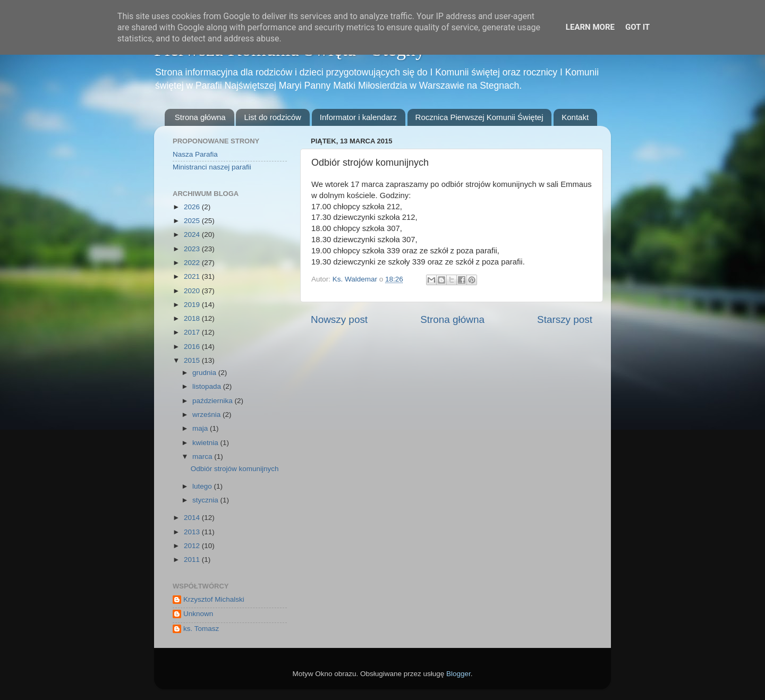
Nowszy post (339, 319)
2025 (193, 221)
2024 (193, 234)
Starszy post (565, 319)
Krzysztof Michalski (214, 599)
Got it (637, 27)
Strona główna (200, 117)
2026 (193, 207)
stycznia (206, 500)
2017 (193, 332)
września (207, 415)
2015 (193, 360)
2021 (193, 276)
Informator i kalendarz (358, 117)
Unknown (198, 614)
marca (203, 456)
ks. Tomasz (201, 629)
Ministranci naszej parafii (212, 167)
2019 (193, 305)
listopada (208, 386)
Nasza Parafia (195, 154)
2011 (193, 560)
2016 (193, 347)
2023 (193, 249)
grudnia (205, 373)
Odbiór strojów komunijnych (235, 469)
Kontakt (575, 117)
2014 (193, 518)
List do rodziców (273, 117)
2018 (193, 318)
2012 (193, 546)
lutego (203, 486)
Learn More (590, 27)
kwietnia (206, 443)
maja (201, 428)
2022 (193, 263)
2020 (193, 291)
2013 (193, 532)
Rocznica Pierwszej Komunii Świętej (479, 117)
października (214, 401)
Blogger (458, 674)
